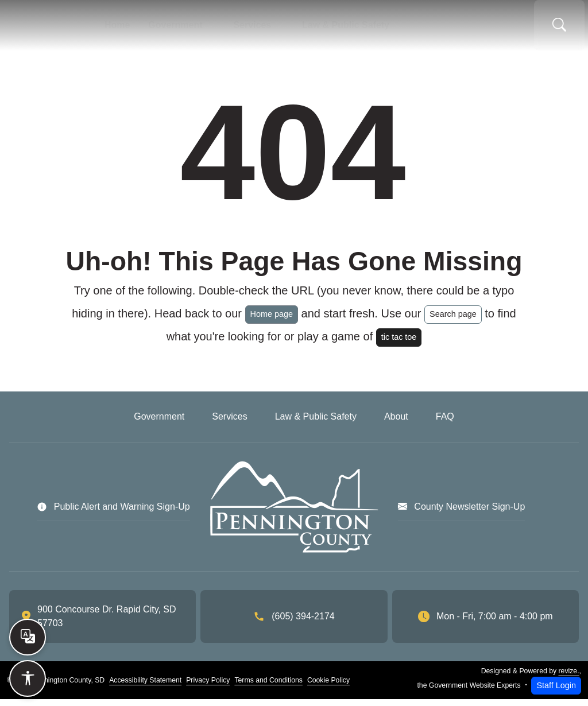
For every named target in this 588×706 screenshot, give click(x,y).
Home (130, 28)
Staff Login (556, 692)
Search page (453, 321)
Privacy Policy (208, 687)
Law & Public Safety (336, 28)
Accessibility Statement (145, 687)
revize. (569, 678)
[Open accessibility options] (28, 678)
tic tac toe (399, 344)
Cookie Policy (328, 687)
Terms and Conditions (268, 687)
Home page (272, 321)
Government (181, 28)
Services (250, 28)
